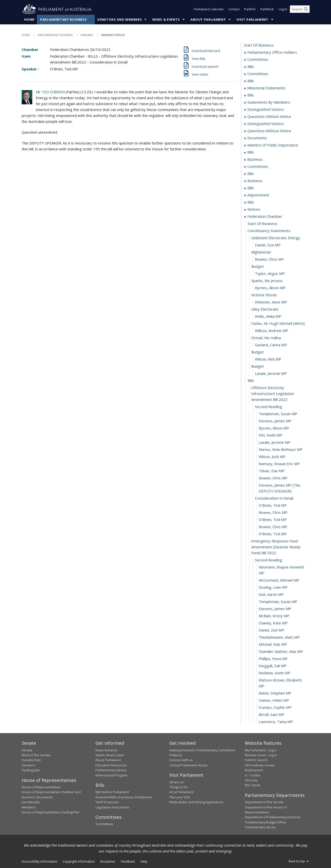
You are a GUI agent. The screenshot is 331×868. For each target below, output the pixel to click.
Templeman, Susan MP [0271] (278, 414)
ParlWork (267, 9)
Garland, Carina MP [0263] (271, 345)
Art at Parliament (181, 792)
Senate (27, 750)
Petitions (176, 755)
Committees (104, 824)
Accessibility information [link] (39, 861)
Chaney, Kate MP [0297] (273, 623)
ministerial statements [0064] (266, 88)
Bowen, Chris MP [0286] (273, 527)
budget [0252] (258, 267)
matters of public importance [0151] (273, 145)
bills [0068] (251, 95)
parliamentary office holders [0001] (272, 52)
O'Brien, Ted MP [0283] (273, 505)
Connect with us (181, 760)
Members (29, 807)
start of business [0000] (259, 45)
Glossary (251, 780)
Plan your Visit (180, 797)
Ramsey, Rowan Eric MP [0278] (279, 464)
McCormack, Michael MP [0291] (279, 580)
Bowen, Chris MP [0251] (269, 259)
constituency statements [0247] (269, 231)
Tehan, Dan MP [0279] (272, 471)
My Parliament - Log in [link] (261, 750)
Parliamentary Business (63, 19)
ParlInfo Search (256, 760)
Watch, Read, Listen (110, 755)
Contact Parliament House (188, 765)
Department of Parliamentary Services (273, 817)
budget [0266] (258, 366)
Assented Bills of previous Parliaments (124, 797)
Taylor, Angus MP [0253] (270, 274)
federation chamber (265, 217)
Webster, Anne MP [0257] (271, 302)
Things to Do (179, 787)
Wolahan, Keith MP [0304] (275, 673)
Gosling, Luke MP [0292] (273, 587)
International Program (111, 775)
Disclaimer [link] (108, 861)
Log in (283, 9)
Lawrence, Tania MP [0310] (276, 722)
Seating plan (31, 770)
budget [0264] (258, 352)
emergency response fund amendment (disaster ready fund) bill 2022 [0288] (276, 547)
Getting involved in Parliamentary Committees (203, 750)
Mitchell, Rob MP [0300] (273, 645)
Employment (254, 770)
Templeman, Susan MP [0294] (278, 602)
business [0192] (255, 181)
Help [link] (144, 861)
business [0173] (255, 159)
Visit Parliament (252, 19)
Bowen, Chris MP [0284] (273, 513)
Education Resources (111, 765)
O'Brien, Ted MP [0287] (273, 534)
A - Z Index (253, 775)
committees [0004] (258, 60)
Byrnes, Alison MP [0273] (274, 428)
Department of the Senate (264, 802)
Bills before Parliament (112, 792)
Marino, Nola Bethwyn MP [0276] (281, 450)
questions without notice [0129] (269, 131)
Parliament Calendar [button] (209, 9)
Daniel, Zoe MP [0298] (271, 630)
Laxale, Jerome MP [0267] (271, 374)
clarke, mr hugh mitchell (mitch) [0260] (278, 324)
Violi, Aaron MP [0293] (271, 595)
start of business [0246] (262, 224)
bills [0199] (251, 188)
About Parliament (208, 19)
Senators (28, 765)
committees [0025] (258, 74)
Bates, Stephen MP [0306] (275, 693)
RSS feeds (253, 785)
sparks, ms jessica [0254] (267, 281)
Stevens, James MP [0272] (275, 421)
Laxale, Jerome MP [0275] (275, 442)
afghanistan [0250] (261, 252)
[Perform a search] (306, 9)
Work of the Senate (36, 755)
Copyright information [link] (79, 861)
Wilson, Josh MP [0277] (272, 457)
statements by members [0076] (269, 102)
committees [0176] (258, 167)
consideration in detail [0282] (274, 498)
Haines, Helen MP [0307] (274, 700)
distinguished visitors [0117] (266, 110)
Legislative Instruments (112, 807)
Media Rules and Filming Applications (196, 802)
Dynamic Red (31, 760)
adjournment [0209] (258, 195)
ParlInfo (250, 9)
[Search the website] (300, 9)
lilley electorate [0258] (265, 309)
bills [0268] (251, 381)
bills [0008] (251, 67)
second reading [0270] (268, 407)
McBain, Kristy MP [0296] (274, 616)
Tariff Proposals (107, 802)
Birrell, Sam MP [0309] (271, 715)
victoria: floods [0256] (264, 295)
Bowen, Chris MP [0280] (273, 478)
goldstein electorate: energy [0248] (276, 238)
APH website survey (260, 765)
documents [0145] (257, 138)
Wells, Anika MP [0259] (268, 316)
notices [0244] (254, 209)
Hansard (87, 35)
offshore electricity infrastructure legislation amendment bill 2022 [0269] (273, 394)
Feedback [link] (128, 861)
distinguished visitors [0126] (266, 124)
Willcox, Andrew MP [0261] (272, 331)
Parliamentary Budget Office (265, 822)
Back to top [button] (299, 861)
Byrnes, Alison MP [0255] (270, 288)
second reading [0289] (268, 560)
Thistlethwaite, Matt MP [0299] (279, 637)
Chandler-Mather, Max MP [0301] (281, 652)
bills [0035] (251, 81)
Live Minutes (31, 802)
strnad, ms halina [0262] (266, 338)
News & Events (166, 19)
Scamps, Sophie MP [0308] (275, 708)
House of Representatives (41, 787)
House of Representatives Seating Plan (51, 812)
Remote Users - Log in (261, 755)
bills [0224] (251, 202)
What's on (177, 782)
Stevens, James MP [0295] (275, 609)
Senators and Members (119, 19)
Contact (234, 9)
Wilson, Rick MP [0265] (268, 359)
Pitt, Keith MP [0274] (270, 435)
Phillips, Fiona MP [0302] (273, 659)
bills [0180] (251, 174)
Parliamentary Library (111, 770)
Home (29, 19)
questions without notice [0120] (269, 117)
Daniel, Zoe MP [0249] (268, 245)
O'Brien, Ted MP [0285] (273, 520)
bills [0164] (251, 152)
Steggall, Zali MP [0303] (273, 666)
